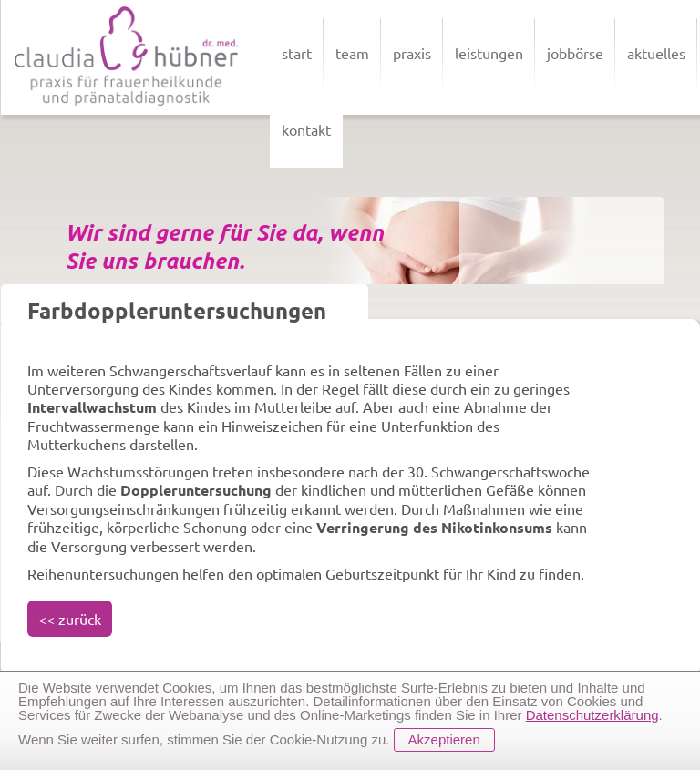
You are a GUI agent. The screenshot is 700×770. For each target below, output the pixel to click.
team (352, 53)
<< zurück (70, 619)
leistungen (489, 53)
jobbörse (575, 53)
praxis (412, 53)
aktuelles (656, 53)
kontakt (306, 129)
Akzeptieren (444, 739)
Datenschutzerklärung (592, 715)
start (297, 53)
